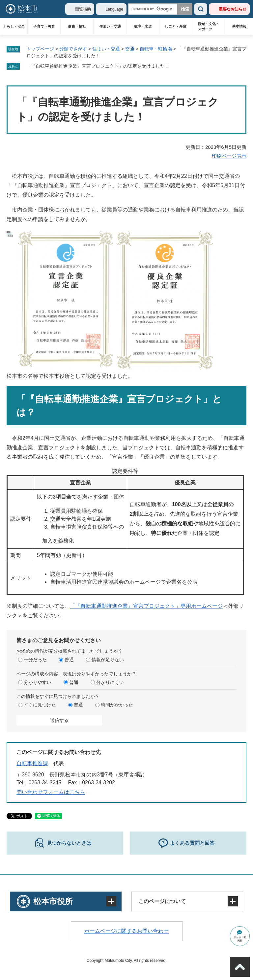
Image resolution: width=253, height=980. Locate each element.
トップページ (40, 49)
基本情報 (239, 26)
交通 (130, 49)
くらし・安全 (14, 26)
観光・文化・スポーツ (209, 26)
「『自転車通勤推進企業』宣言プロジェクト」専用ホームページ (146, 606)
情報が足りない (108, 660)
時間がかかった (117, 705)
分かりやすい (38, 682)
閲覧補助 (83, 9)
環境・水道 (143, 26)
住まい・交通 (110, 26)
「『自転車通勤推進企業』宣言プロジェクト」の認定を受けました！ (98, 66)
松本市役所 (53, 901)
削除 (174, 66)
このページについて (162, 901)
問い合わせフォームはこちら (51, 792)
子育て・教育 (44, 26)
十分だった (35, 660)
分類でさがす (73, 49)
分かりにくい (110, 682)
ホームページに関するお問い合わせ (126, 931)
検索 (201, 9)
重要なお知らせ (233, 9)
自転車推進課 (32, 763)
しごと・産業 (176, 26)
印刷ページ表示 (229, 156)
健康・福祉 (77, 26)
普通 (69, 660)
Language (114, 9)
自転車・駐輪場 (156, 49)
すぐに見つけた (40, 705)
